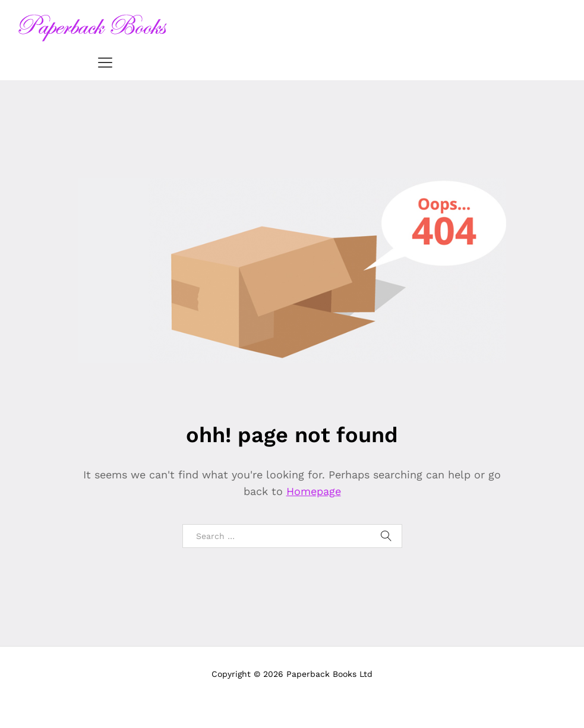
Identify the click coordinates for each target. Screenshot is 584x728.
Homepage (314, 491)
